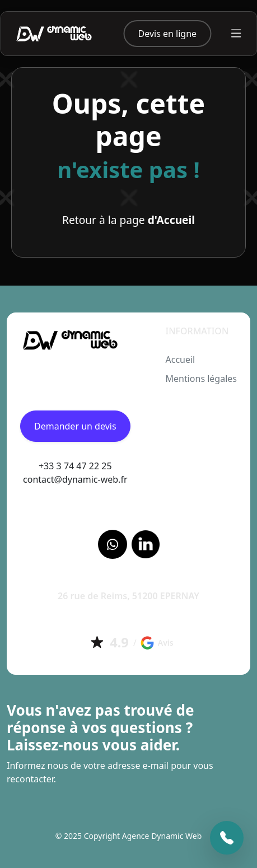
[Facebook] (113, 544)
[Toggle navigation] (236, 33)
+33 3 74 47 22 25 (75, 466)
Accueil (180, 360)
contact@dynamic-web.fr (75, 479)
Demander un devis (75, 426)
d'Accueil (171, 220)
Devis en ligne (168, 34)
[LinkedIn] (146, 544)
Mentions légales (201, 379)
